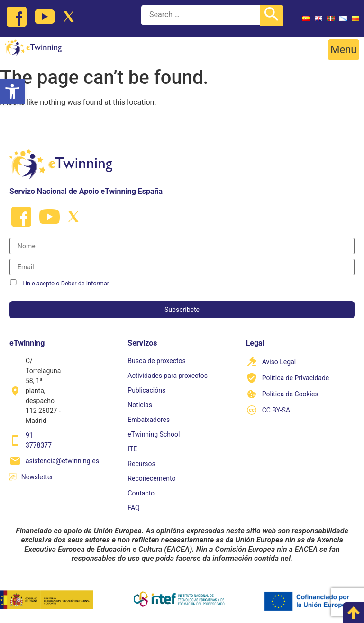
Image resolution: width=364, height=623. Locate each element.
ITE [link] (132, 449)
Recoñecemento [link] (151, 478)
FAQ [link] (133, 508)
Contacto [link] (141, 493)
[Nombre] (182, 246)
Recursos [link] (141, 464)
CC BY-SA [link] (276, 410)
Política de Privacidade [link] (296, 378)
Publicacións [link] (146, 390)
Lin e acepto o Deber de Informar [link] (66, 283)
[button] (344, 50)
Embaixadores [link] (149, 420)
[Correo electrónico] (182, 267)
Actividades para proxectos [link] (168, 376)
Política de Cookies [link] (290, 394)
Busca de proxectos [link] (156, 361)
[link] (12, 92)
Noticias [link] (140, 405)
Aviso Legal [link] (279, 362)
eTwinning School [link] (154, 434)
